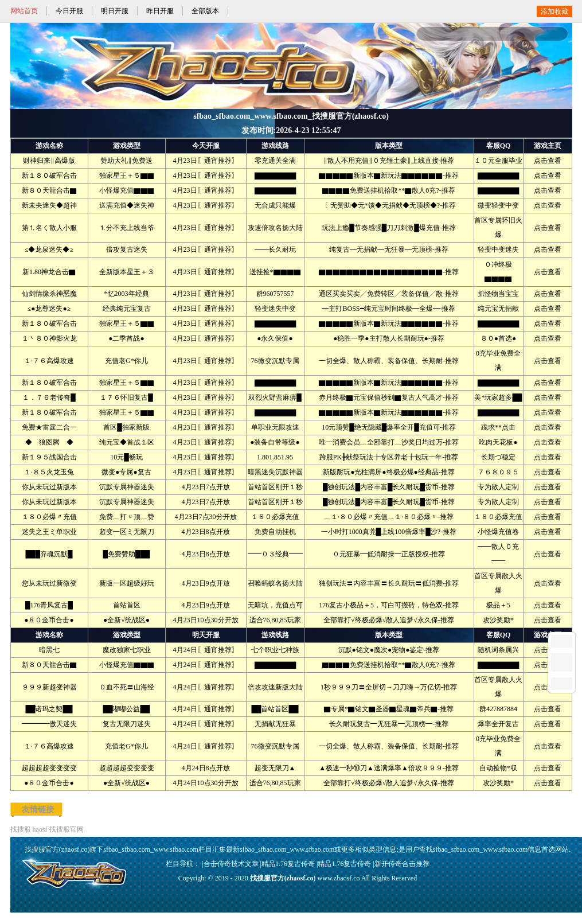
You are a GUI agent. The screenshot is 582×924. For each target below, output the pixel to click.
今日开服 (69, 11)
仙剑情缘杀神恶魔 (49, 294)
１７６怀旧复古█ (126, 397)
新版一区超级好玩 (127, 583)
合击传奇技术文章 (231, 864)
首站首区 (127, 605)
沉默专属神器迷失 (127, 487)
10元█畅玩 (126, 457)
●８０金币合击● (49, 620)
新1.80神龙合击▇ (49, 272)
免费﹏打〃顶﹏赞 (127, 517)
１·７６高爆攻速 (49, 361)
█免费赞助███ (126, 554)
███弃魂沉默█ (49, 554)
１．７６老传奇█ (49, 397)
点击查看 (548, 161)
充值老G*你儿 (126, 361)
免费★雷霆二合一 (49, 427)
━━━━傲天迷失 (49, 724)
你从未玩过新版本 (49, 487)
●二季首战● (126, 338)
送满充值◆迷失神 (127, 205)
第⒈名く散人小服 (49, 228)
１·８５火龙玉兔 (49, 472)
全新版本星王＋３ (127, 272)
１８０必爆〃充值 (49, 517)
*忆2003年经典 (127, 294)
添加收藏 (554, 11)
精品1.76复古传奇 (288, 864)
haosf (40, 829)
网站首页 (24, 11)
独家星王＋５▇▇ (127, 176)
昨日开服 (160, 11)
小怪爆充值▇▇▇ (127, 190)
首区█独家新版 (126, 427)
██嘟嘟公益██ (126, 709)
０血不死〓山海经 (127, 687)
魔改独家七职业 (127, 650)
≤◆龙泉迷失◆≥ (49, 249)
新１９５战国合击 (49, 457)
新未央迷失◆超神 (49, 205)
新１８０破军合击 (49, 176)
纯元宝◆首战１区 (127, 442)
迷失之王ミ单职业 (49, 532)
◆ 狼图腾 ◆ (49, 442)
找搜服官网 (67, 829)
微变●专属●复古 (126, 472)
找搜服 (21, 829)
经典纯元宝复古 (127, 309)
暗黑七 (49, 650)
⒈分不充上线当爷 (127, 228)
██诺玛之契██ (49, 709)
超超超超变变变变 (49, 768)
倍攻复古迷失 (127, 249)
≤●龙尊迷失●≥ (49, 309)
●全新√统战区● (126, 620)
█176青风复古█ (49, 605)
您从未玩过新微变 (49, 583)
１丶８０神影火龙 (49, 338)
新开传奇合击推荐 (402, 864)
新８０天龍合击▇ (49, 190)
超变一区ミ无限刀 (127, 532)
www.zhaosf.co (339, 878)
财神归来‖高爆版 (49, 161)
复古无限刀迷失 (127, 724)
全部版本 (205, 11)
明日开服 (115, 11)
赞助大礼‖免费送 (126, 161)
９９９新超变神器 (49, 687)
